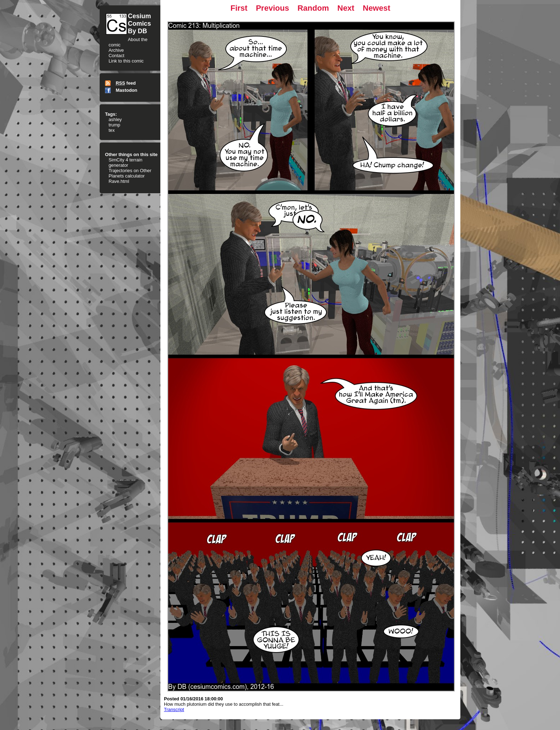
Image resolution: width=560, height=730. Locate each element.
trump (114, 125)
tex (112, 130)
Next (346, 8)
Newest (377, 8)
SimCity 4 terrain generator (126, 162)
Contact (116, 56)
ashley (115, 119)
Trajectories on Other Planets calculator (130, 173)
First (239, 8)
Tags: (111, 114)
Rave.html (119, 181)
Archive (116, 50)
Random (313, 8)
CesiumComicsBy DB (139, 24)
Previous (272, 8)
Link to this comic (126, 61)
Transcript (174, 709)
